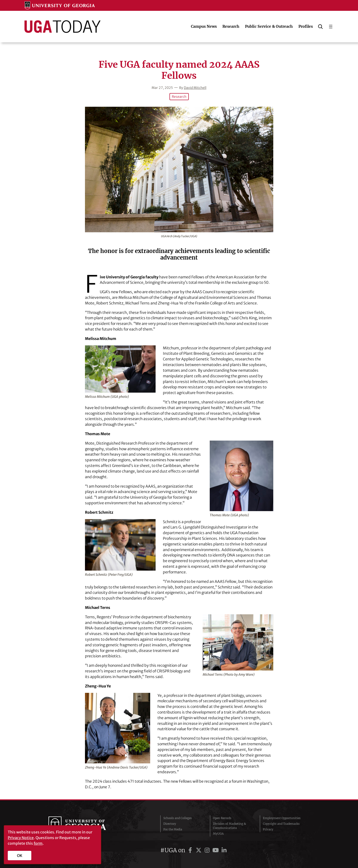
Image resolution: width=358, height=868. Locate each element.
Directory (170, 824)
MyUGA (218, 834)
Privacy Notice (21, 838)
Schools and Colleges (178, 818)
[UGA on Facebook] (191, 850)
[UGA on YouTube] (216, 850)
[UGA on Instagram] (208, 850)
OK (20, 856)
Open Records (222, 818)
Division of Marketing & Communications (229, 826)
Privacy (268, 829)
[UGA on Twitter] (199, 850)
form (38, 843)
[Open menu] (331, 27)
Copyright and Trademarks (281, 824)
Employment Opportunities (282, 818)
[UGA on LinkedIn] (224, 850)
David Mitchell (195, 88)
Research (179, 97)
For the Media (173, 829)
